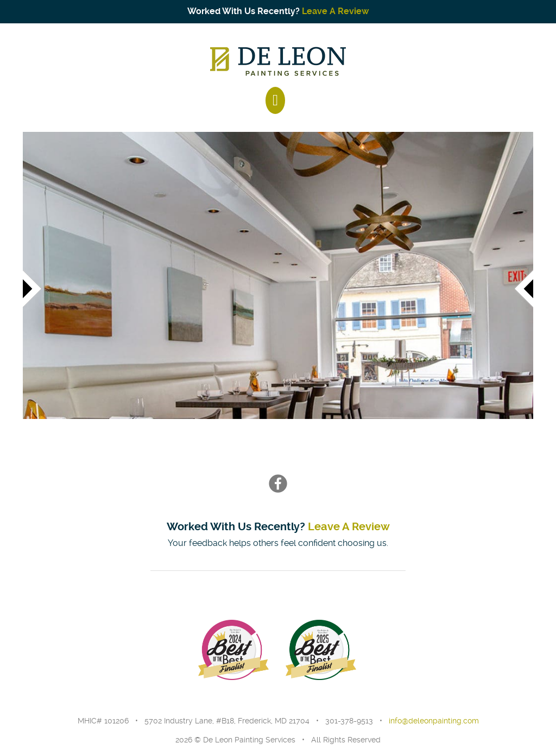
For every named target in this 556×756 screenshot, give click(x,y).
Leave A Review (336, 11)
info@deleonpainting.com (434, 721)
